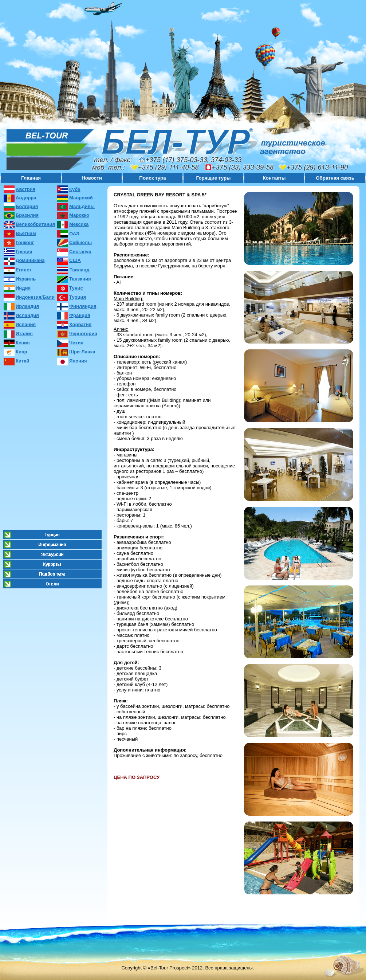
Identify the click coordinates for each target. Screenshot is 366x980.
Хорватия (80, 324)
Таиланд (79, 270)
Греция (24, 252)
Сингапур (80, 252)
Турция (78, 297)
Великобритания (35, 224)
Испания (26, 324)
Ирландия (27, 306)
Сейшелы (80, 242)
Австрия (25, 189)
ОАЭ (74, 234)
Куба (75, 189)
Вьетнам (26, 233)
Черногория (83, 334)
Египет (23, 270)
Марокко (79, 215)
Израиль (26, 279)
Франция (80, 315)
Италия (24, 334)
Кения (23, 343)
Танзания (80, 279)
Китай (23, 361)
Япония (78, 361)
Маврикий (81, 198)
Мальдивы (82, 206)
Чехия (76, 343)
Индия (23, 288)
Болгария (27, 206)
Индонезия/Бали (35, 297)
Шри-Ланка (82, 352)
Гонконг (25, 242)
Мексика (79, 224)
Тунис (76, 288)
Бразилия (27, 215)
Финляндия (83, 306)
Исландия (27, 315)
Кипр (21, 352)
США (75, 260)
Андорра (26, 198)
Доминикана (30, 260)
